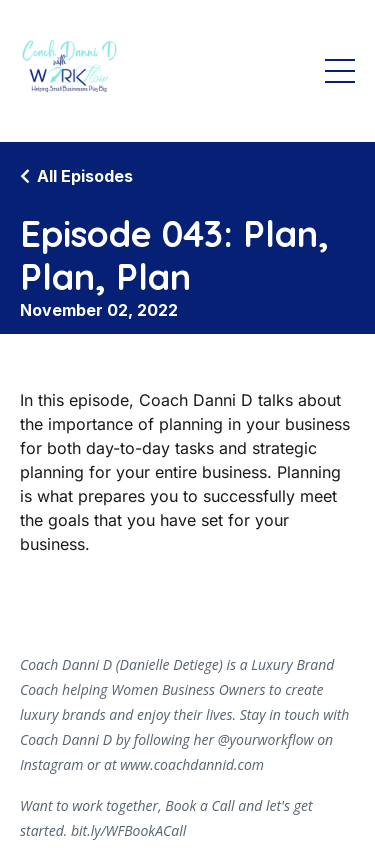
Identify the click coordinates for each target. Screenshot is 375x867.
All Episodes (85, 176)
